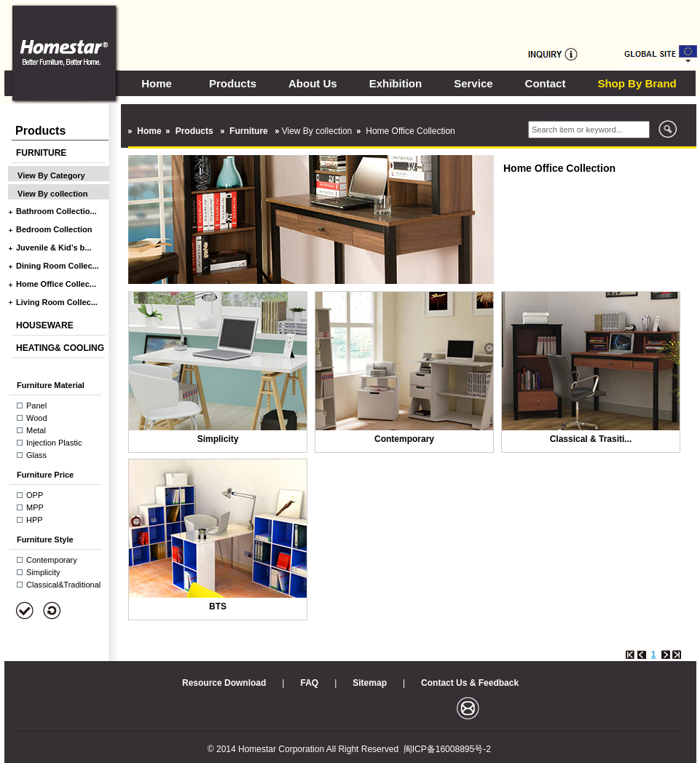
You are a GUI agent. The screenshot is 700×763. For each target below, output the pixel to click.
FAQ (309, 683)
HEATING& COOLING (60, 348)
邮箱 (468, 708)
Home (157, 83)
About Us (313, 83)
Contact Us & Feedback (470, 683)
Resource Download (224, 683)
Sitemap (370, 683)
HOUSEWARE (45, 325)
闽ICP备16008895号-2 (447, 749)
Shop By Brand (637, 83)
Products (233, 83)
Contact (546, 83)
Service (473, 83)
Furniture (250, 131)
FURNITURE (41, 153)
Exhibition (396, 83)
